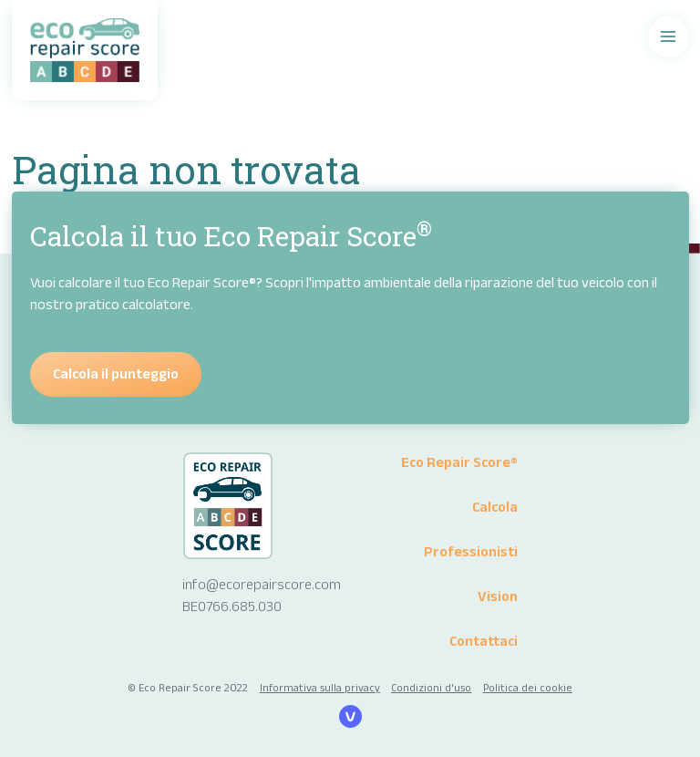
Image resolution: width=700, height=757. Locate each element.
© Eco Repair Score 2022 (188, 687)
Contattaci (484, 641)
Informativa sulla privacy (320, 687)
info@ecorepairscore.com (262, 584)
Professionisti (471, 551)
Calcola (495, 507)
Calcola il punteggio (116, 373)
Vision (498, 596)
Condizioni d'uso (431, 687)
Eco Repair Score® (459, 462)
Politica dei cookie (528, 687)
